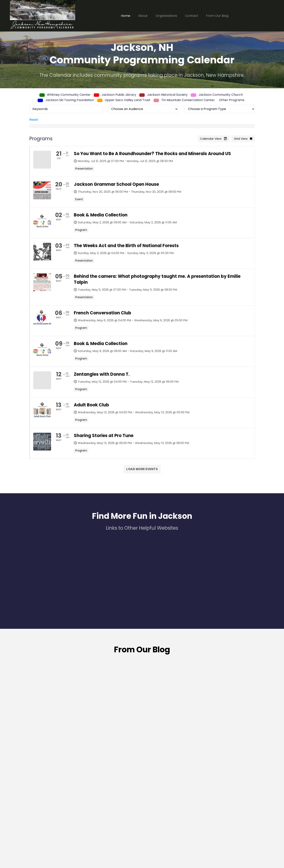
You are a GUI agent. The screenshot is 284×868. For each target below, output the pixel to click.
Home (126, 16)
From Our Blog (217, 16)
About (143, 16)
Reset (34, 120)
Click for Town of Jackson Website (227, 839)
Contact (192, 16)
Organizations (166, 16)
